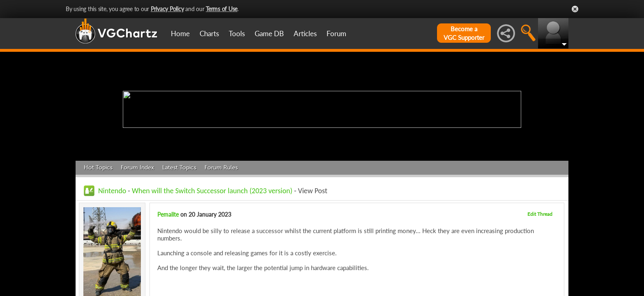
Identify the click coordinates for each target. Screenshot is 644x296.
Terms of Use (222, 9)
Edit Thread (540, 214)
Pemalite (168, 214)
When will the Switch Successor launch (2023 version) (212, 191)
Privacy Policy (167, 9)
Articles (305, 34)
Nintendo (112, 191)
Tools (237, 34)
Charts (209, 34)
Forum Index (137, 168)
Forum (336, 34)
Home (180, 34)
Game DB (269, 34)
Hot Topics (98, 168)
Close (575, 9)
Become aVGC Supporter (464, 33)
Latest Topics (179, 168)
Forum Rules (221, 168)
